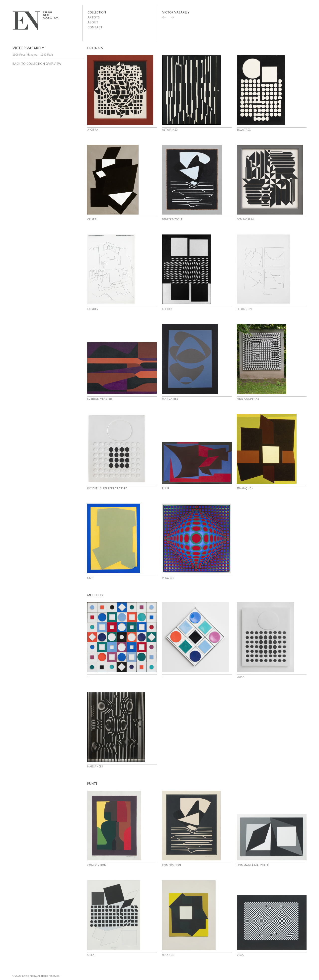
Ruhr (166, 488)
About (93, 22)
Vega (240, 955)
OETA (91, 955)
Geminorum (245, 219)
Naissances (95, 766)
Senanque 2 (245, 488)
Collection (97, 12)
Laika (241, 677)
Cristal (92, 219)
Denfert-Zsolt (172, 219)
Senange (168, 955)
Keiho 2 (167, 309)
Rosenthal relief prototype (107, 488)
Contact (95, 27)
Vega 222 (168, 578)
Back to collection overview (37, 64)
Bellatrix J (244, 130)
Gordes (92, 309)
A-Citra (93, 130)
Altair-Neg (170, 130)
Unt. (90, 578)
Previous (164, 18)
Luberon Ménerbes (100, 399)
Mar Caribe (170, 399)
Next (172, 18)
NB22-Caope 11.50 (248, 399)
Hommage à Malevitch (253, 865)
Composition (97, 865)
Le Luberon (244, 309)
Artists (94, 17)
